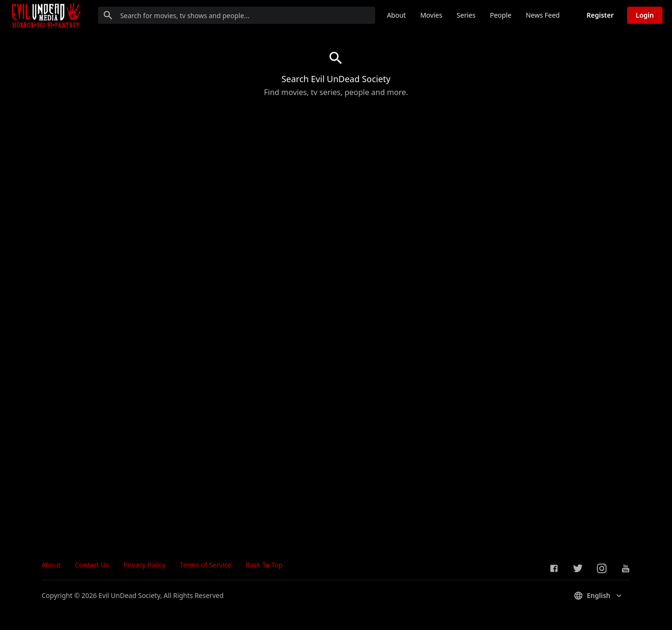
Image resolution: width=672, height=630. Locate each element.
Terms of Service (206, 565)
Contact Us (92, 565)
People (501, 15)
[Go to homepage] (46, 15)
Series (466, 15)
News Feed (543, 15)
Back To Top (264, 565)
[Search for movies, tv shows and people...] (237, 15)
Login (645, 15)
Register (600, 15)
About (396, 15)
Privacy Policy (144, 565)
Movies (431, 15)
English (599, 596)
